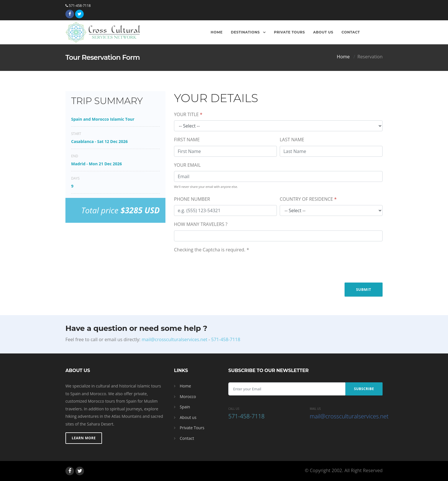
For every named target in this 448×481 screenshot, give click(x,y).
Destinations (246, 32)
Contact (351, 32)
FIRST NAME (187, 140)
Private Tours (290, 32)
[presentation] (217, 267)
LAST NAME (292, 140)
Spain (185, 407)
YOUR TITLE (188, 114)
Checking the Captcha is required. (212, 250)
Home (217, 32)
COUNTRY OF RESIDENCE (308, 199)
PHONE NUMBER (192, 199)
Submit (364, 289)
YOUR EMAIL (187, 165)
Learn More (84, 438)
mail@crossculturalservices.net (175, 339)
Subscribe (364, 389)
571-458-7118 (78, 6)
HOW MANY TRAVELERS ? (201, 224)
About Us (323, 32)
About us (188, 417)
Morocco (188, 396)
